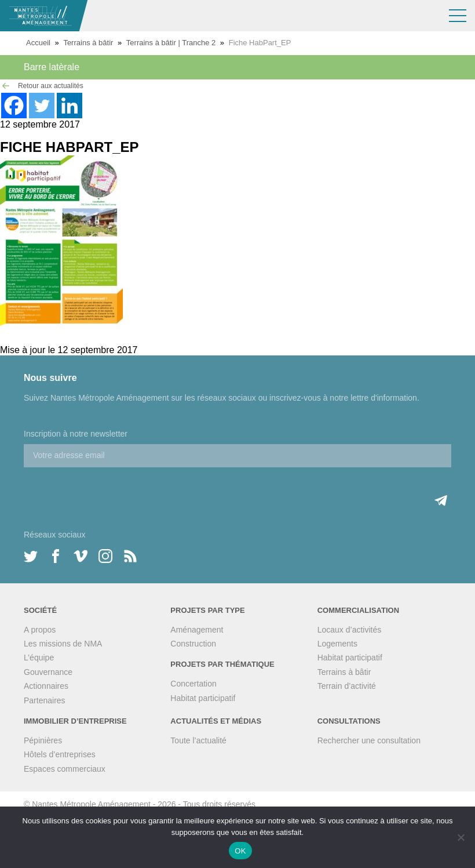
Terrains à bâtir (88, 43)
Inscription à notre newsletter (76, 434)
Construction (193, 644)
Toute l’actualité (198, 740)
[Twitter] (42, 106)
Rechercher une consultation (369, 740)
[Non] (461, 837)
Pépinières (43, 740)
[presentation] (112, 490)
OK (240, 851)
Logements (337, 644)
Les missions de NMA (63, 644)
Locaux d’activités (350, 630)
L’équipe (39, 658)
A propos (40, 630)
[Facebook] (14, 106)
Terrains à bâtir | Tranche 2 (171, 43)
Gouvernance (48, 672)
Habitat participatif (203, 698)
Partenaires (45, 700)
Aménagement (197, 630)
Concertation (193, 684)
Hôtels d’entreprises (60, 754)
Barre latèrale (52, 67)
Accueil (38, 43)
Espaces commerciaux (65, 769)
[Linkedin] (70, 106)
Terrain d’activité (347, 686)
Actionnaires (46, 686)
